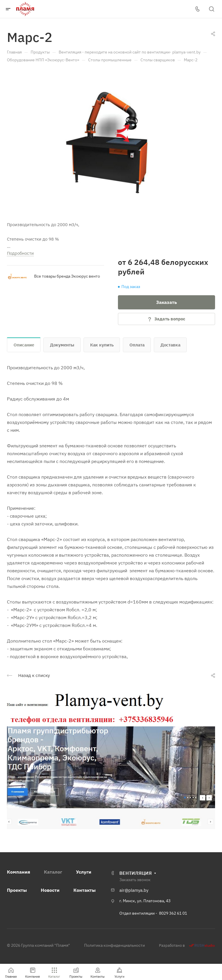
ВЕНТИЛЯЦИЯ (136, 873)
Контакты (85, 890)
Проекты (17, 890)
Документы (62, 345)
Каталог (53, 872)
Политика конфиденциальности (114, 945)
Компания (18, 872)
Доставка (170, 345)
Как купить (102, 345)
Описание (24, 345)
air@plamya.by (134, 890)
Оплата (137, 345)
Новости (50, 890)
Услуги (84, 872)
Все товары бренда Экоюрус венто (67, 276)
